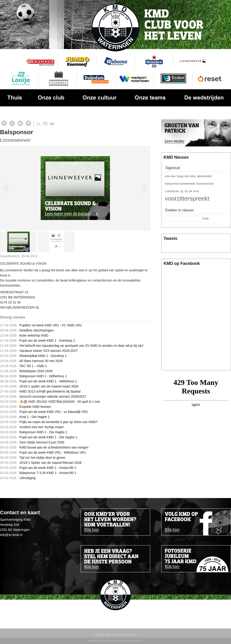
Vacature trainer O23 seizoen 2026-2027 (49, 351)
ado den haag (174, 176)
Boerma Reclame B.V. (132, 641)
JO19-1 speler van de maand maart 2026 (49, 386)
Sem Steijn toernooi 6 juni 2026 (42, 442)
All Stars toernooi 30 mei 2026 (41, 361)
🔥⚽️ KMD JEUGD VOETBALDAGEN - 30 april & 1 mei (60, 402)
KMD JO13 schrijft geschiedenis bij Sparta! (50, 391)
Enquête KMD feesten (35, 407)
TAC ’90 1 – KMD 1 (33, 366)
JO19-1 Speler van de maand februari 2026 (50, 463)
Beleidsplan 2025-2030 (36, 371)
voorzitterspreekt (187, 198)
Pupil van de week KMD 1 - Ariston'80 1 (48, 468)
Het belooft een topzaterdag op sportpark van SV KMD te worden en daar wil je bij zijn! (81, 346)
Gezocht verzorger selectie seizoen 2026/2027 (53, 396)
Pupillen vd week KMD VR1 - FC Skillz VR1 (51, 325)
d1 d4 (189, 191)
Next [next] (144, 188)
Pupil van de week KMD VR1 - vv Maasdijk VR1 (54, 412)
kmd (196, 191)
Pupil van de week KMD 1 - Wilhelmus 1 (48, 381)
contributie (172, 191)
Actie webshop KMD (34, 335)
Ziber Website (104, 641)
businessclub (205, 184)
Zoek (205, 218)
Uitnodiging (27, 478)
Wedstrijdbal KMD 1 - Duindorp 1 (43, 356)
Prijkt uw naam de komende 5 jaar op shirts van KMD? (58, 422)
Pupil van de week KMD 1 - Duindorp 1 (47, 341)
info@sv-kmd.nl (11, 535)
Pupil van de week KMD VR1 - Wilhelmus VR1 (53, 452)
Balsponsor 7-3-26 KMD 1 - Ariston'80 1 (48, 473)
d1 (182, 191)
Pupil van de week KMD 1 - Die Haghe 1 (48, 437)
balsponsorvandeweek (180, 184)
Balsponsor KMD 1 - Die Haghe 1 (43, 432)
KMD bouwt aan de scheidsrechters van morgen (54, 447)
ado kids (190, 176)
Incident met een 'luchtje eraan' (42, 427)
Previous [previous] (6, 188)
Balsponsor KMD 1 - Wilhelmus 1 (43, 376)
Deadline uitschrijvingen (36, 330)
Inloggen (92, 641)
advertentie (204, 176)
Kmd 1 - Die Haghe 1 (35, 417)
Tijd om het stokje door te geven (42, 458)
